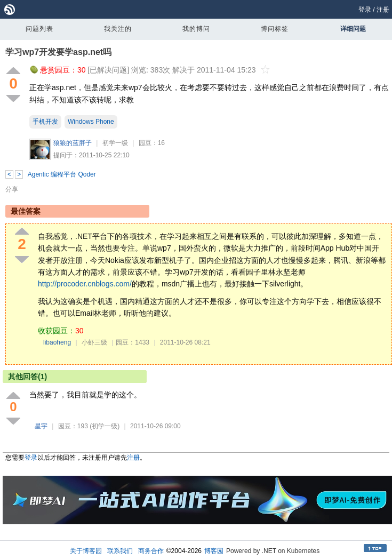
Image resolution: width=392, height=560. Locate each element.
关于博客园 (86, 551)
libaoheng (57, 342)
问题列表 (39, 29)
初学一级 (115, 143)
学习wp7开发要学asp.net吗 (58, 52)
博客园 (214, 551)
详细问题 (353, 29)
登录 (365, 10)
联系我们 (120, 551)
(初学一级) (105, 426)
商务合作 (151, 551)
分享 (12, 189)
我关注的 (118, 29)
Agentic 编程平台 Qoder (62, 174)
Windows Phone (91, 122)
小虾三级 (94, 342)
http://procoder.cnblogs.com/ (85, 284)
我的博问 (196, 29)
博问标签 (275, 29)
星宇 (41, 426)
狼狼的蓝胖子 (73, 143)
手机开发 (45, 122)
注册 (383, 10)
